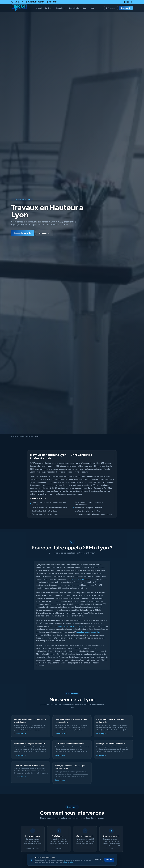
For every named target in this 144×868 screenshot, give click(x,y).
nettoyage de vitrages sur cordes (69, 628)
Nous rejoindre (74, 8)
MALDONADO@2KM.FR (35, 2)
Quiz (84, 8)
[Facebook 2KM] (124, 2)
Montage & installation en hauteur (88, 511)
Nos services (44, 233)
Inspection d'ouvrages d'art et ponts (89, 508)
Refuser (98, 860)
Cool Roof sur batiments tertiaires (45, 511)
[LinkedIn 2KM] (128, 2)
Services (49, 8)
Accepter (109, 860)
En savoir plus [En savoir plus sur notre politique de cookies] (69, 862)
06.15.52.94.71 (17, 2)
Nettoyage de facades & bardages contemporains (93, 515)
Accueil (39, 8)
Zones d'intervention (26, 437)
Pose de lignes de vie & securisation (46, 515)
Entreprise (61, 8)
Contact (92, 8)
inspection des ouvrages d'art (88, 634)
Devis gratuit (126, 8)
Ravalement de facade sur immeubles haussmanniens (89, 504)
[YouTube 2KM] (131, 2)
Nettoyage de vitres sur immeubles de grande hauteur (49, 504)
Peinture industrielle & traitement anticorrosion (50, 508)
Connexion (111, 8)
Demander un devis (22, 233)
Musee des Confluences (81, 581)
